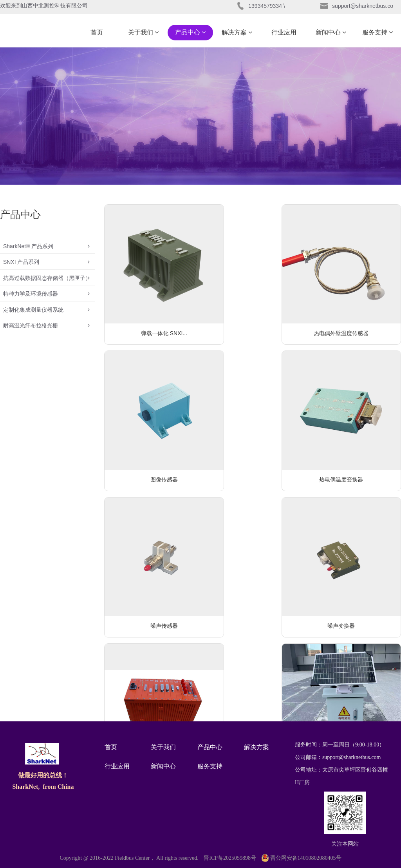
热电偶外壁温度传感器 (253, 307)
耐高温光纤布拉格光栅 (46, 350)
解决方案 (237, 32)
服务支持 (378, 32)
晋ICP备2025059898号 (230, 858)
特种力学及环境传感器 (46, 310)
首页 (97, 32)
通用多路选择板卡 (354, 664)
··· (283, 695)
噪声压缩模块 (152, 664)
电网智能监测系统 (253, 545)
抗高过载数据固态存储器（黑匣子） (46, 289)
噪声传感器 (253, 426)
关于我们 (143, 32)
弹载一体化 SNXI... (152, 307)
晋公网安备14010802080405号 (302, 858)
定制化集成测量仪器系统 (46, 330)
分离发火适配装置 (354, 545)
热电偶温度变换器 (152, 426)
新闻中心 (331, 32)
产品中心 (190, 32)
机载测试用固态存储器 (152, 545)
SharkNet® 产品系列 (46, 249)
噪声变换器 (354, 426)
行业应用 (284, 32)
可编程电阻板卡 (253, 664)
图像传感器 (354, 307)
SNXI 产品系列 (46, 269)
